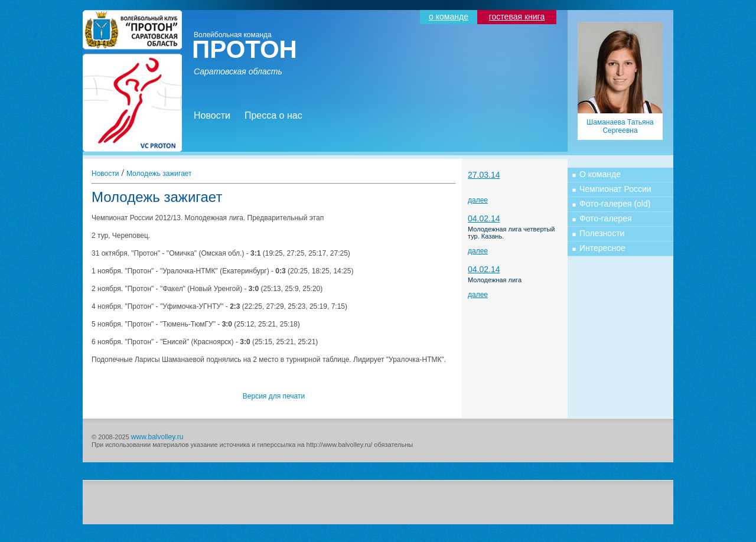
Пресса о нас (273, 115)
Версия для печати (274, 396)
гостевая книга (517, 17)
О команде (600, 174)
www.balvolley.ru (157, 437)
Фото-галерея (606, 218)
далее (478, 200)
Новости (212, 115)
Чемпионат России (615, 189)
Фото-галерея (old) (615, 204)
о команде (449, 17)
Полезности (602, 233)
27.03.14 (484, 175)
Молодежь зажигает (159, 174)
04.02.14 (484, 218)
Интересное (602, 248)
